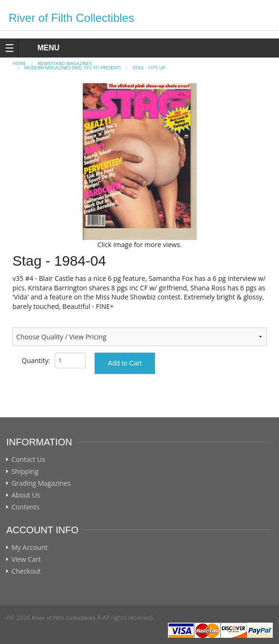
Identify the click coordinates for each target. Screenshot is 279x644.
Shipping (25, 471)
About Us (26, 495)
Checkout (26, 571)
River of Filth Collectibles (71, 18)
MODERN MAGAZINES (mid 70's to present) (72, 68)
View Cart (26, 559)
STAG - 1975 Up (149, 68)
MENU (40, 48)
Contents (25, 507)
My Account (29, 548)
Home (19, 63)
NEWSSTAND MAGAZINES (65, 63)
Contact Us (28, 460)
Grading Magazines (41, 483)
